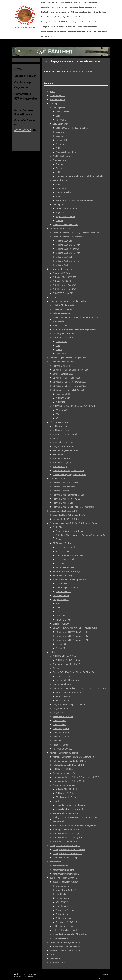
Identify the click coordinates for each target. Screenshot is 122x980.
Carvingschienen (60, 124)
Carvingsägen (59, 108)
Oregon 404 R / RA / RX (64, 446)
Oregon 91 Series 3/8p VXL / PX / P (69, 704)
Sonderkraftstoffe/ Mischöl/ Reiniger (70, 934)
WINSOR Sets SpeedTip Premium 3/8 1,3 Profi (74, 406)
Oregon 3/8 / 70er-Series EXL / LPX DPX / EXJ (74, 672)
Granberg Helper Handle (64, 333)
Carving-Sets (59, 204)
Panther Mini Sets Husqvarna (66, 499)
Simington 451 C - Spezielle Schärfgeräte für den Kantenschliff (75, 819)
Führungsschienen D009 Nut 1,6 (67, 829)
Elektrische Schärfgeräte (67, 922)
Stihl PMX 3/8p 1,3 (61, 426)
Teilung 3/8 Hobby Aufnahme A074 (72, 640)
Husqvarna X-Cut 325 (62, 749)
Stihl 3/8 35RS (59, 725)
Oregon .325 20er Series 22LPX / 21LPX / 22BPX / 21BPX (79, 688)
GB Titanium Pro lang (63, 575)
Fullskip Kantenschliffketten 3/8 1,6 (69, 765)
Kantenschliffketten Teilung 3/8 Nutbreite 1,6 (74, 757)
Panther (59, 164)
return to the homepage (83, 71)
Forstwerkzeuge (60, 938)
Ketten (53, 652)
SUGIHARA (58, 527)
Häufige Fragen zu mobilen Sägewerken (68, 358)
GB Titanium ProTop (62, 543)
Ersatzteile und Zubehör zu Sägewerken (68, 301)
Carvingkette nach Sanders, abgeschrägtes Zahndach (80, 176)
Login (105, 974)
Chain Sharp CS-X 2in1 (66, 890)
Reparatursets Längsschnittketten (69, 471)
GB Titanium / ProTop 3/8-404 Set (68, 390)
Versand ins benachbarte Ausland (65, 950)
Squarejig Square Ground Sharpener (72, 805)
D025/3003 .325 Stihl (65, 559)
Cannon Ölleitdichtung (66, 152)
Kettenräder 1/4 (60, 180)
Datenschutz (56, 958)
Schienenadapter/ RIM (63, 926)
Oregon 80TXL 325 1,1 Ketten (66, 519)
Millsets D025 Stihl (64, 241)
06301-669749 (23, 130)
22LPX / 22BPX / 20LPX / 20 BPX (71, 692)
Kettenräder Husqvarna (63, 870)
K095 (58, 418)
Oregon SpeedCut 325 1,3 (64, 684)
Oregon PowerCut (61, 624)
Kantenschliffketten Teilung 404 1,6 (69, 781)
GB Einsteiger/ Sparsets (67, 208)
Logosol (53, 297)
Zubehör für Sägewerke (63, 305)
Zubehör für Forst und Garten (63, 878)
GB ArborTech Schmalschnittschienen (70, 370)
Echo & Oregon (63, 112)
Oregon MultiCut (60, 708)
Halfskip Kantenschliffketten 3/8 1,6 (69, 761)
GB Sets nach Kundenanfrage (66, 571)
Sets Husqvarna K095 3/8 (64, 289)
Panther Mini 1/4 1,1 (62, 366)
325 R (55, 438)
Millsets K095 (62, 265)
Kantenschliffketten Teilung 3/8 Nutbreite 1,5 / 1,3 (76, 777)
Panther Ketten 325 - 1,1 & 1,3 (66, 664)
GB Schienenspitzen (65, 567)
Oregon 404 (58, 712)
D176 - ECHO (62, 616)
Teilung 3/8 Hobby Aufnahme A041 (72, 632)
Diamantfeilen (62, 886)
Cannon (59, 136)
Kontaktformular (57, 100)
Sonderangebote (57, 96)
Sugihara (60, 132)
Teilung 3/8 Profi (63, 620)
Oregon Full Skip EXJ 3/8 (67, 680)
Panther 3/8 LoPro (61, 458)
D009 (58, 414)
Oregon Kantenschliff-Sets (65, 773)
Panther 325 (58, 454)
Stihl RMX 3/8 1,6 (61, 430)
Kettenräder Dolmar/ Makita (66, 874)
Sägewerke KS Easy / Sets (62, 269)
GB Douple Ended (61, 596)
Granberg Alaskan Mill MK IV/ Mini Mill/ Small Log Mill (78, 233)
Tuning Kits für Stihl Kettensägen (65, 846)
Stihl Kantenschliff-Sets (64, 769)
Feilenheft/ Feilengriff (66, 910)
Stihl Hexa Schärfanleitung (68, 660)
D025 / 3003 (61, 410)
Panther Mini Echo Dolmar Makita (68, 495)
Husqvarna (61, 120)
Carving (53, 104)
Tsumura (60, 144)
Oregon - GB (61, 140)
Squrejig (56, 801)
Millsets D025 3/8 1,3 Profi (68, 245)
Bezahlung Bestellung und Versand (66, 942)
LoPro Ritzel (61, 342)
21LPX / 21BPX (63, 696)
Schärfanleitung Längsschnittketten (69, 475)
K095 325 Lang (63, 551)
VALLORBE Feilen (64, 902)
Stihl (58, 116)
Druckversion (21, 974)
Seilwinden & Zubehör (63, 313)
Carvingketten (59, 160)
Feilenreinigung (63, 914)
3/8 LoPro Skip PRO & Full (65, 434)
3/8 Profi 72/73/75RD (63, 442)
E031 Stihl (60, 563)
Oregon (59, 168)
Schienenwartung (64, 918)
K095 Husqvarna (63, 592)
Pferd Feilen (61, 894)
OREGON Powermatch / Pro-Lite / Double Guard (75, 628)
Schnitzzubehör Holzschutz (65, 225)
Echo (58, 196)
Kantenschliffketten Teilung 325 (67, 837)
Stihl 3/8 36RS (59, 721)
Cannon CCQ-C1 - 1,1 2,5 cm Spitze (72, 128)
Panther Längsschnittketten (66, 450)
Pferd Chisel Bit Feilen (66, 797)
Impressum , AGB (58, 962)
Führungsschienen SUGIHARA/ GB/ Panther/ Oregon (74, 523)
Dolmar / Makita (63, 192)
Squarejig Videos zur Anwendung (71, 809)
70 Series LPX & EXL (65, 676)
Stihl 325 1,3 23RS (61, 729)
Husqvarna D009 (63, 394)
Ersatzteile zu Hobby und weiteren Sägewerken (74, 329)
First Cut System (60, 325)
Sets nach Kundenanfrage (65, 842)
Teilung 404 (61, 648)
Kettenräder (55, 862)
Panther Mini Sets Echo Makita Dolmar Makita (74, 507)
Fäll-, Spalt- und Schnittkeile (66, 930)
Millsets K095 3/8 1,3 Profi (68, 261)
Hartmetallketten (61, 745)
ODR (52, 954)
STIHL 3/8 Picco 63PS (63, 717)
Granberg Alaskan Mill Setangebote (69, 237)
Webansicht (103, 978)
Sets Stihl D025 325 (62, 281)
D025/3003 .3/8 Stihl (65, 547)
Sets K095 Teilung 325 (63, 293)
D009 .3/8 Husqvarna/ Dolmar (69, 555)
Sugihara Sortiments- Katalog (69, 531)
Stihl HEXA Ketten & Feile (65, 656)
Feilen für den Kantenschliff (66, 785)
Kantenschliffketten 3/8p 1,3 (66, 833)
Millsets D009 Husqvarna (67, 249)
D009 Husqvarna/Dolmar (67, 587)
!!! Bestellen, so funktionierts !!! (67, 946)
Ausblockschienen (61, 156)
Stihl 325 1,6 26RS (61, 737)
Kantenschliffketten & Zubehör (64, 753)
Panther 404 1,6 (60, 467)
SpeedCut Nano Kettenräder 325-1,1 (69, 515)
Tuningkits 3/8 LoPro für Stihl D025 (69, 850)
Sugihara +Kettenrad (65, 217)
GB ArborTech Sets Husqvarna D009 (69, 386)
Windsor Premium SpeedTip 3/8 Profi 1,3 (71, 579)
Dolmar (59, 350)
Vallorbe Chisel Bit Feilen (67, 789)
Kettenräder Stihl (61, 866)
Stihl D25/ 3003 (63, 398)
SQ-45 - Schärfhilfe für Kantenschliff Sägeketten (75, 825)
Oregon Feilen (62, 898)
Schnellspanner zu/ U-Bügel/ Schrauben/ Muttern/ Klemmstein (76, 319)
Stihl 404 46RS (59, 741)
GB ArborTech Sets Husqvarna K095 (69, 382)
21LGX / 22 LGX (63, 700)
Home (52, 92)
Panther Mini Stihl (61, 491)
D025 (58, 612)
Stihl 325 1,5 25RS (61, 733)
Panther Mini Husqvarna (64, 487)
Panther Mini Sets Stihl (63, 503)
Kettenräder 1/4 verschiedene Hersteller (74, 200)
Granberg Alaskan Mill (60, 229)
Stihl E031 (60, 402)
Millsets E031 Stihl (64, 257)
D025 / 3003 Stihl (64, 583)
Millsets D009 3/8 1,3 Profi (68, 253)
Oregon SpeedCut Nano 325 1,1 (64, 511)
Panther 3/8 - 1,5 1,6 (62, 462)
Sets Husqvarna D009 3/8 (64, 285)
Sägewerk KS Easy (61, 273)
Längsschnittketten (59, 422)
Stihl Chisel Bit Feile (65, 793)
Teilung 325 (61, 644)
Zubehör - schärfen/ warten (65, 882)
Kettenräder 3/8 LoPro (63, 338)
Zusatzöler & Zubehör (63, 309)
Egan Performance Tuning (65, 858)
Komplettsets (62, 906)
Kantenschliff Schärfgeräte (65, 813)
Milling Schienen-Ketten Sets (63, 362)
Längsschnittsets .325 (63, 374)
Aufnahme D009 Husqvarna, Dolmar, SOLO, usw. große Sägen (81, 537)
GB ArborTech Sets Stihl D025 (66, 378)
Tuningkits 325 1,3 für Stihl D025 (68, 854)
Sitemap (32, 974)
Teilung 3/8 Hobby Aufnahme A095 (72, 636)
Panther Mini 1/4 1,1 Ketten (65, 483)
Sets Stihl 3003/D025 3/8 (64, 277)
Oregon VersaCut (61, 600)
